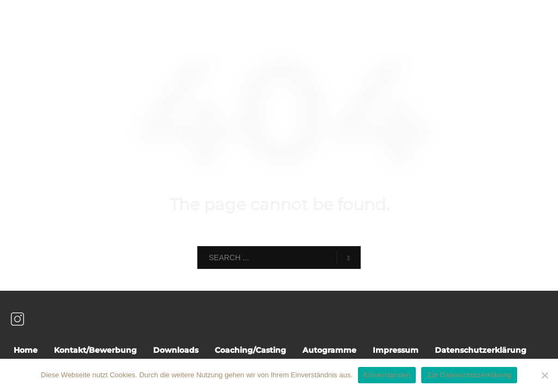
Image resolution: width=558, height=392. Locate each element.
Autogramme (329, 350)
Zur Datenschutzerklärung (469, 375)
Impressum (396, 350)
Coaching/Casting (250, 350)
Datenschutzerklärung (481, 350)
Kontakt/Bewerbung (95, 350)
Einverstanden (387, 375)
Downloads (176, 350)
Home (26, 350)
